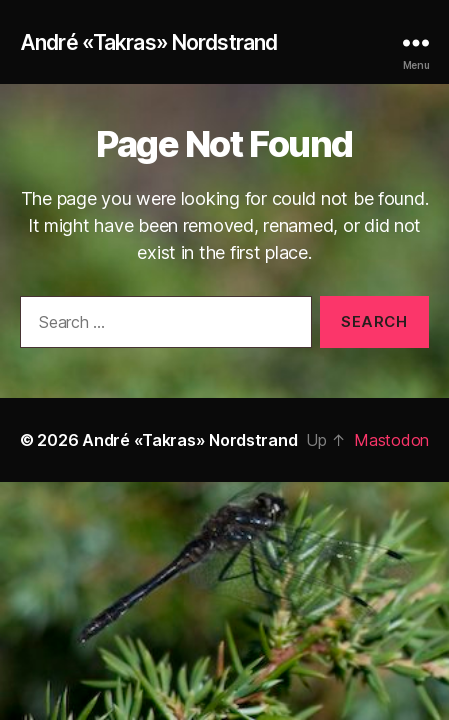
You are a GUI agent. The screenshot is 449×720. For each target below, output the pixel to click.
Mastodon (391, 440)
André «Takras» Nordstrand (148, 42)
